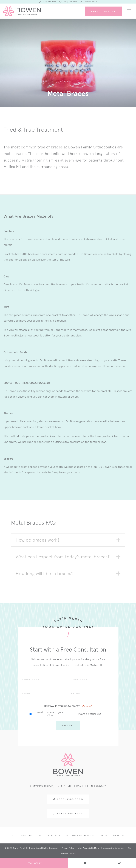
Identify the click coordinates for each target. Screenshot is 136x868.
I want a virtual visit (90, 714)
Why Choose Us (22, 835)
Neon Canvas (69, 854)
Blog (104, 835)
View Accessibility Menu (89, 848)
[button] (118, 540)
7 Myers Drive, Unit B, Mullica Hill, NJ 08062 (68, 786)
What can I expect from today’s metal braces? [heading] (63, 557)
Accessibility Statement (114, 848)
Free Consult (103, 11)
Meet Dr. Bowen (49, 835)
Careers (119, 835)
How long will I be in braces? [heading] (44, 574)
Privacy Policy (68, 848)
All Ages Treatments (80, 835)
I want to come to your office (49, 714)
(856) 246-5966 (68, 799)
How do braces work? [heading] (37, 540)
